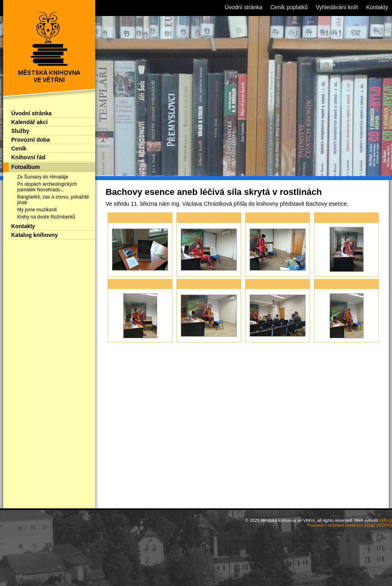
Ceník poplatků (289, 7)
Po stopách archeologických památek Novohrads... (47, 187)
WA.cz (386, 520)
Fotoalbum (26, 167)
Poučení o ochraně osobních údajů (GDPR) (350, 525)
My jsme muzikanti (37, 210)
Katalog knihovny (35, 235)
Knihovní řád (28, 157)
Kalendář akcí (29, 122)
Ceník (19, 149)
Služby (20, 131)
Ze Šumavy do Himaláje (43, 177)
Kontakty (23, 226)
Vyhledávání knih (337, 7)
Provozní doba (30, 140)
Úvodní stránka (31, 113)
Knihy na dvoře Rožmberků (46, 217)
